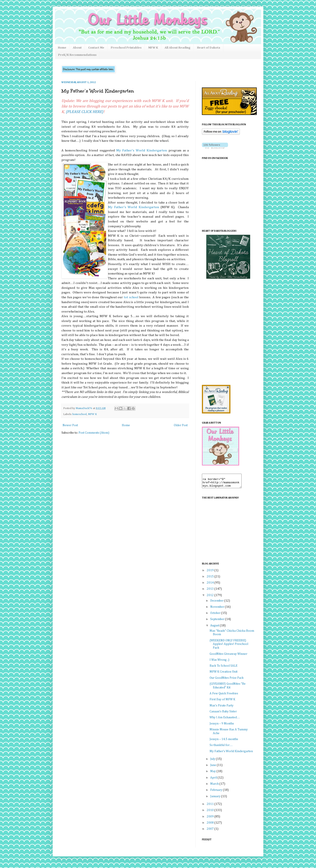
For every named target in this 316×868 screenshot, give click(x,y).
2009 (211, 819)
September (218, 622)
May (213, 774)
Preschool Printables (126, 48)
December (217, 603)
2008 (211, 825)
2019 (211, 573)
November (218, 610)
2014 (211, 585)
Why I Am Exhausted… (225, 720)
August (215, 628)
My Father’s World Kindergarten (142, 150)
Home (62, 48)
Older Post (181, 425)
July (213, 762)
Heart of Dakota (209, 48)
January (216, 799)
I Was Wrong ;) (219, 662)
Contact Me (96, 48)
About (77, 48)
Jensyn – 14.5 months (224, 742)
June (214, 768)
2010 (211, 813)
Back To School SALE (224, 668)
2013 (211, 591)
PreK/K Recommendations (77, 55)
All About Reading (178, 48)
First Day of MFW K (222, 702)
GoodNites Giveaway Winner (228, 657)
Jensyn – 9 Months (222, 726)
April (214, 780)
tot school (131, 297)
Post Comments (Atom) (94, 433)
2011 (211, 807)
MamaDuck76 (84, 408)
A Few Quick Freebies (224, 696)
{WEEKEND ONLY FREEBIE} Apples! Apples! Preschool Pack (229, 647)
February (217, 793)
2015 (211, 579)
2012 (211, 598)
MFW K (153, 48)
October (216, 616)
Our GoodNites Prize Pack (227, 681)
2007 (211, 832)
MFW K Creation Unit (224, 674)
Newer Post (70, 425)
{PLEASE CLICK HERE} (84, 112)
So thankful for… (221, 748)
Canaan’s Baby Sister (223, 714)
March (215, 786)
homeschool (80, 414)
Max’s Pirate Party (222, 708)
